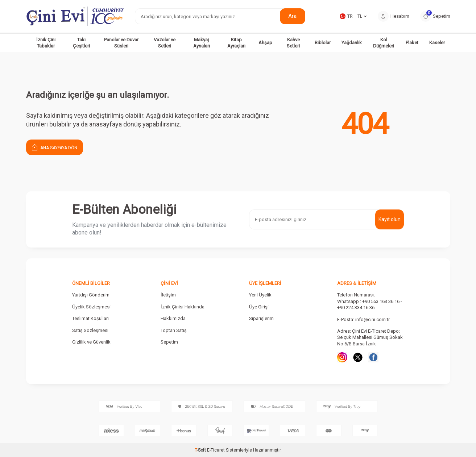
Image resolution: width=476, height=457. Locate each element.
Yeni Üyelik (260, 295)
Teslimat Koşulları (90, 318)
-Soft (201, 450)
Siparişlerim (261, 318)
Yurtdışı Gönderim (91, 295)
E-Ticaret (216, 450)
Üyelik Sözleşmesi (91, 307)
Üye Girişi (259, 307)
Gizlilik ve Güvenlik (91, 342)
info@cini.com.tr (372, 319)
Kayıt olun (390, 219)
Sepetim (169, 342)
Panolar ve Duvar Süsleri (121, 43)
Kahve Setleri (293, 43)
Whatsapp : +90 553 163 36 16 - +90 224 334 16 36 (370, 304)
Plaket (412, 43)
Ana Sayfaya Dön (55, 147)
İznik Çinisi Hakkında (183, 307)
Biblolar (323, 43)
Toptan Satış (174, 330)
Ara (292, 16)
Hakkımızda (173, 318)
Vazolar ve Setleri (165, 43)
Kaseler (437, 43)
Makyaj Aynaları (202, 43)
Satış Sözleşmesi (90, 330)
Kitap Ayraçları (236, 43)
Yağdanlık (352, 43)
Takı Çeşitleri (81, 43)
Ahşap (265, 43)
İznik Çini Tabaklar (46, 43)
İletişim (168, 295)
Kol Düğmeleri (384, 43)
